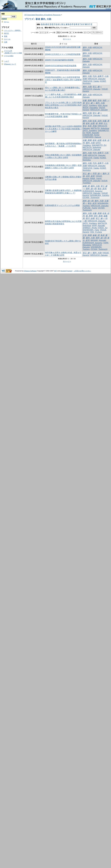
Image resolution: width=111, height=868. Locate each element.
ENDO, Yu (103, 228)
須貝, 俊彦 (90, 176)
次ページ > (67, 39)
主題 (6, 42)
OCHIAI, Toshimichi (91, 198)
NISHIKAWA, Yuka (91, 230)
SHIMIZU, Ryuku (90, 228)
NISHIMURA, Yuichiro (99, 195)
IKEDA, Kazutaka (90, 108)
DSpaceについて (10, 64)
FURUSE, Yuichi (90, 208)
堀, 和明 (99, 123)
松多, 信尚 (97, 121)
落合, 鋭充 (102, 189)
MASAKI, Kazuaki (98, 240)
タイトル (7, 39)
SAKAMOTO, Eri (99, 145)
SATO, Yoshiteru (90, 105)
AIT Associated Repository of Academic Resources (43, 15)
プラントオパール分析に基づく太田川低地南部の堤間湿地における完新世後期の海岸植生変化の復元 (63, 105)
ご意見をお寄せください (82, 271)
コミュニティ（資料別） (13, 30)
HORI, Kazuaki (92, 133)
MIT (55, 271)
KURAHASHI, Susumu (92, 191)
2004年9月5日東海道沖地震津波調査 (61, 66)
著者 (6, 36)
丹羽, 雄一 (97, 174)
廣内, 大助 (87, 47)
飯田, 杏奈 (97, 100)
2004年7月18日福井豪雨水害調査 (59, 60)
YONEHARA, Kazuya (92, 137)
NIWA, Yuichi (96, 179)
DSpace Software (30, 271)
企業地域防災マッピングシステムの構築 (62, 205)
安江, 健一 (97, 87)
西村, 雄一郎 (91, 189)
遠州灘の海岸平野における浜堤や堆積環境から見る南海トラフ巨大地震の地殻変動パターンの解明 (63, 129)
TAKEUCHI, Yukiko (91, 81)
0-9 (42, 24)
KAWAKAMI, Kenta (91, 135)
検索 (3, 14)
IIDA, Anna (102, 105)
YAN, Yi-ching (96, 232)
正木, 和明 (87, 235)
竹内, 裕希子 (98, 76)
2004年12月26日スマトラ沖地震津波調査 (63, 54)
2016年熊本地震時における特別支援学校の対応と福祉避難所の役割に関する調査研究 (63, 80)
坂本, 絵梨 (90, 123)
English (108, 9)
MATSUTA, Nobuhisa (100, 128)
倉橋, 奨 (86, 186)
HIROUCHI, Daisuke (96, 79)
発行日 (6, 33)
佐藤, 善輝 (87, 100)
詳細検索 (4, 19)
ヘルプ (6, 61)
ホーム (6, 22)
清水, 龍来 (98, 216)
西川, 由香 (90, 218)
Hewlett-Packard (66, 271)
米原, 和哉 (92, 126)
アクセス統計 (9, 56)
